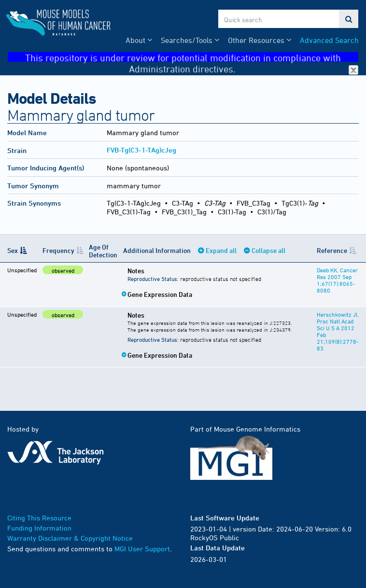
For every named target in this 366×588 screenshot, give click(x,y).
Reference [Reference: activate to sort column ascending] (332, 250)
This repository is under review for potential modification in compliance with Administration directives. (192, 57)
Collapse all (268, 250)
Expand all (221, 250)
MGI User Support (142, 549)
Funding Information (39, 528)
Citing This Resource (39, 518)
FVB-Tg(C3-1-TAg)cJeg (141, 150)
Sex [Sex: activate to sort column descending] (13, 250)
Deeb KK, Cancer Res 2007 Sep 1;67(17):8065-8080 (337, 280)
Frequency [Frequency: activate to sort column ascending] (58, 250)
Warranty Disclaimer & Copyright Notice (70, 538)
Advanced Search (329, 40)
